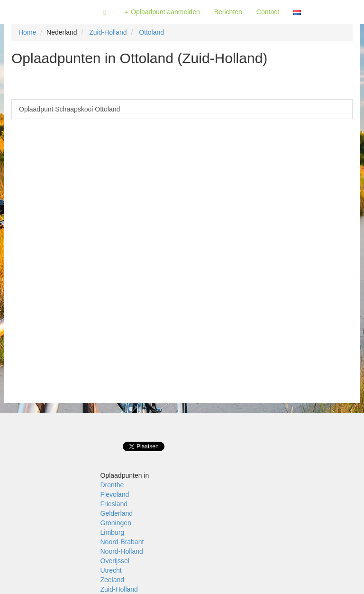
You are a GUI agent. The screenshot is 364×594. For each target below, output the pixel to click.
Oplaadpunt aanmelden (162, 12)
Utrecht (111, 570)
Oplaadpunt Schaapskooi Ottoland (69, 109)
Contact (268, 12)
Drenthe (112, 485)
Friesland (114, 504)
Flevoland (115, 494)
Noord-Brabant (122, 542)
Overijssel (115, 561)
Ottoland (151, 32)
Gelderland (117, 513)
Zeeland (113, 580)
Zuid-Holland (108, 32)
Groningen (116, 523)
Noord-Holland (122, 551)
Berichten (228, 12)
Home (27, 32)
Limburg (113, 532)
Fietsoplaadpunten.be (48, 12)
